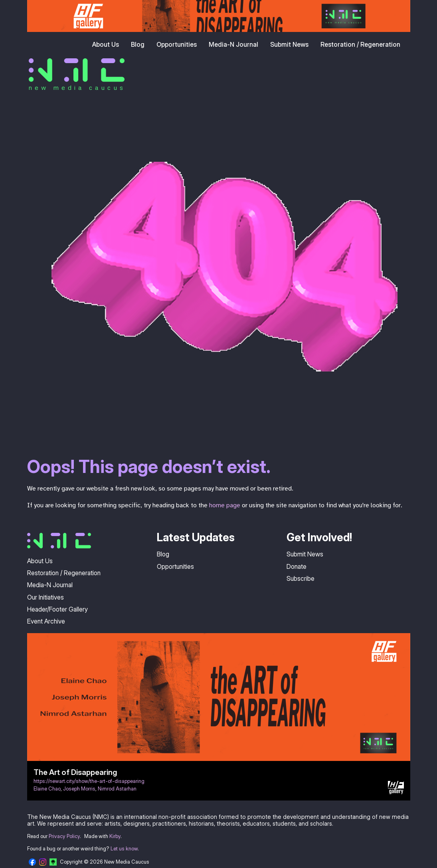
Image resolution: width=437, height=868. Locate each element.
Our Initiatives (45, 597)
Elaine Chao (47, 789)
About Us (106, 44)
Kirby (115, 836)
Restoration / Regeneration (360, 44)
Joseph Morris (79, 789)
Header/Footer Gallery (57, 609)
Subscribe (301, 578)
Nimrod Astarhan (117, 789)
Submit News (289, 44)
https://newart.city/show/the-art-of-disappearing (89, 781)
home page (225, 505)
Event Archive (46, 621)
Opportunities (177, 44)
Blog (138, 44)
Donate (297, 566)
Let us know (124, 849)
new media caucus (77, 87)
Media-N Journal (233, 44)
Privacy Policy (64, 836)
